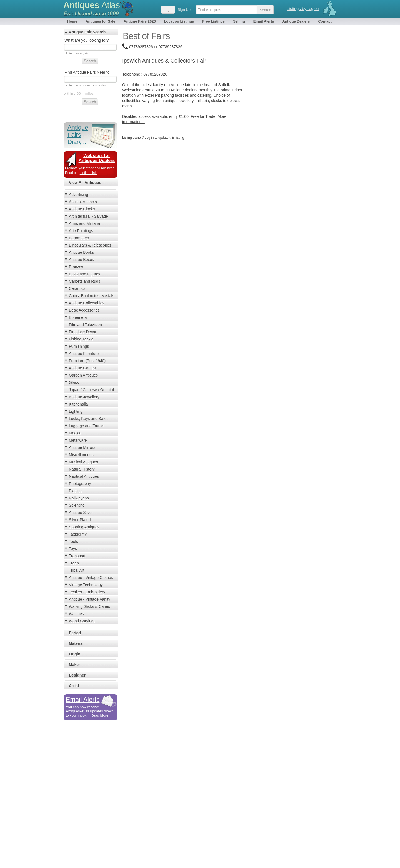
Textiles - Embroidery (87, 592)
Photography (80, 484)
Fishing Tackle (81, 339)
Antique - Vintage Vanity (90, 599)
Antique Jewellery (84, 397)
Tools (73, 541)
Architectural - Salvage (88, 216)
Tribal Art (77, 570)
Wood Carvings (82, 621)
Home (72, 21)
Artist (74, 686)
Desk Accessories (84, 310)
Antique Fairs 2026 (140, 21)
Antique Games (82, 368)
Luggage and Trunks (87, 426)
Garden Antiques (83, 375)
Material (76, 643)
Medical (76, 433)
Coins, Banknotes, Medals (92, 296)
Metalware (78, 440)
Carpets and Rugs (85, 281)
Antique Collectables (87, 303)
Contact (325, 21)
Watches (76, 614)
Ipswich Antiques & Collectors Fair (164, 61)
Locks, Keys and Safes (89, 419)
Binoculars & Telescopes (90, 245)
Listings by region (303, 8)
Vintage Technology (86, 585)
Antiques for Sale (100, 21)
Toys (73, 549)
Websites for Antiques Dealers (97, 158)
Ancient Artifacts (83, 202)
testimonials (88, 173)
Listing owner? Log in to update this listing (153, 138)
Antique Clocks (82, 209)
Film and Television (85, 325)
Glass (74, 382)
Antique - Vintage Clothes (91, 578)
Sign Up (184, 10)
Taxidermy (78, 534)
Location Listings (179, 21)
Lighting (76, 411)
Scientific (77, 505)
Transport (77, 556)
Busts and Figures (85, 274)
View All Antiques (85, 183)
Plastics (76, 491)
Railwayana (79, 498)
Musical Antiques (83, 462)
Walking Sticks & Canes (89, 606)
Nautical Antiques (84, 476)
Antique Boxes (81, 260)
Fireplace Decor (83, 332)
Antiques (92, 5)
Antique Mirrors (82, 447)
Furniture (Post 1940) (87, 361)
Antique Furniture (84, 354)
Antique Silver (81, 513)
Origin (75, 654)
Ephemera (78, 317)
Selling (239, 21)
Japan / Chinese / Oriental (91, 390)
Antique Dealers (296, 21)
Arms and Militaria (84, 223)
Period (75, 633)
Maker (74, 665)
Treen (74, 563)
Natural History (82, 469)
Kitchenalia (78, 404)
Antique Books (81, 252)
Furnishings (79, 346)
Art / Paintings (81, 231)
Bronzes (76, 267)
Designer (77, 675)
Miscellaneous (81, 455)
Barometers (79, 238)
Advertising (78, 195)
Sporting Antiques (84, 527)
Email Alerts (264, 21)
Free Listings (213, 21)
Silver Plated (80, 520)
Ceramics (77, 288)
